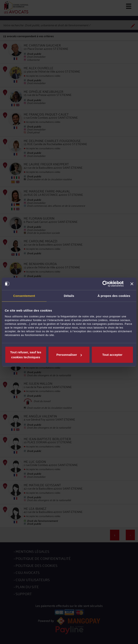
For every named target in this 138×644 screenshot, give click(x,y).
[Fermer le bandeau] (132, 284)
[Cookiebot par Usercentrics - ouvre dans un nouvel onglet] (106, 284)
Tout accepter (112, 355)
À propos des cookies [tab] (114, 296)
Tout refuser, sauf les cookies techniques (26, 355)
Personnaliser (69, 355)
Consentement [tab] (24, 296)
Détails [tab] (69, 296)
